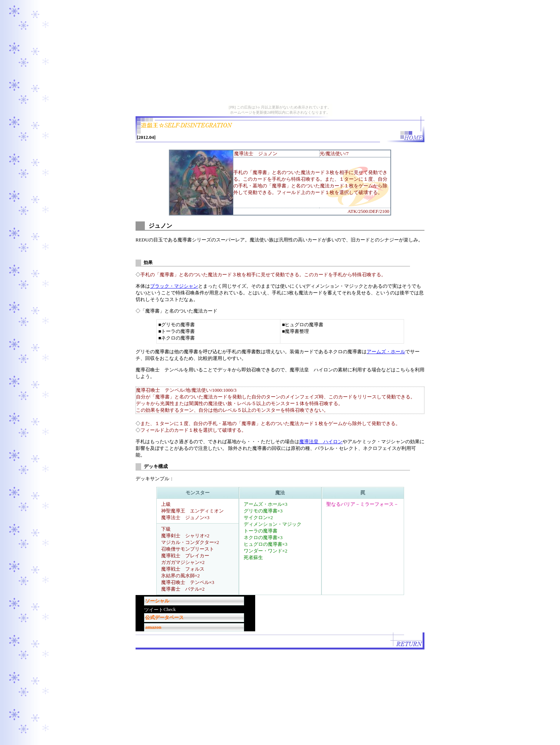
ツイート (154, 610)
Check (169, 609)
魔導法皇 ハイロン (321, 442)
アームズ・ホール (386, 352)
